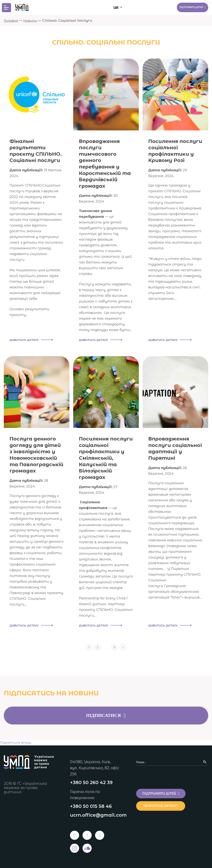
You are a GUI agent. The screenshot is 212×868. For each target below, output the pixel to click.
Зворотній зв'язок (163, 805)
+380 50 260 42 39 (91, 782)
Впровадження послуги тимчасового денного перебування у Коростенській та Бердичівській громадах (105, 163)
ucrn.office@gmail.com (98, 815)
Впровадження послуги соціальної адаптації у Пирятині (171, 452)
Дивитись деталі (31, 340)
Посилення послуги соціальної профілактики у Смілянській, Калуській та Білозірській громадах (104, 461)
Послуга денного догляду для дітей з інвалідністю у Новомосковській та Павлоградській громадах (35, 461)
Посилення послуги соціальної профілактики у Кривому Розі (173, 154)
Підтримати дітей (189, 7)
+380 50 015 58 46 (91, 806)
